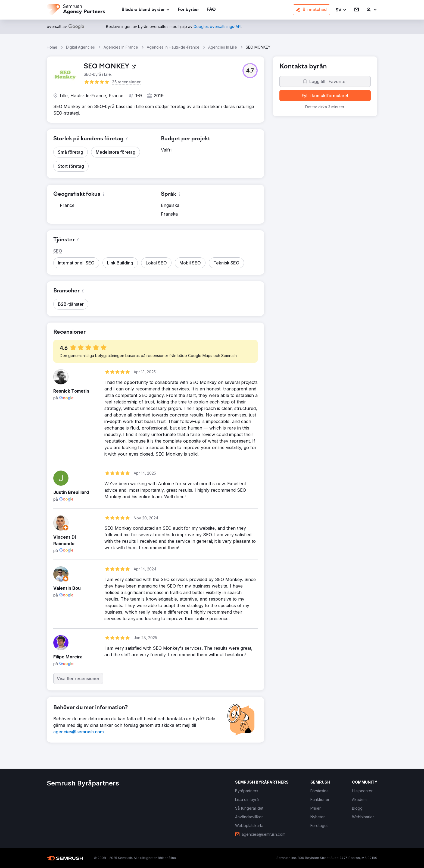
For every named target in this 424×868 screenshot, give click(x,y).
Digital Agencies (80, 47)
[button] (341, 10)
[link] (188, 10)
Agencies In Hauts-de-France (173, 47)
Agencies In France (121, 47)
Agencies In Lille (223, 47)
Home (52, 47)
